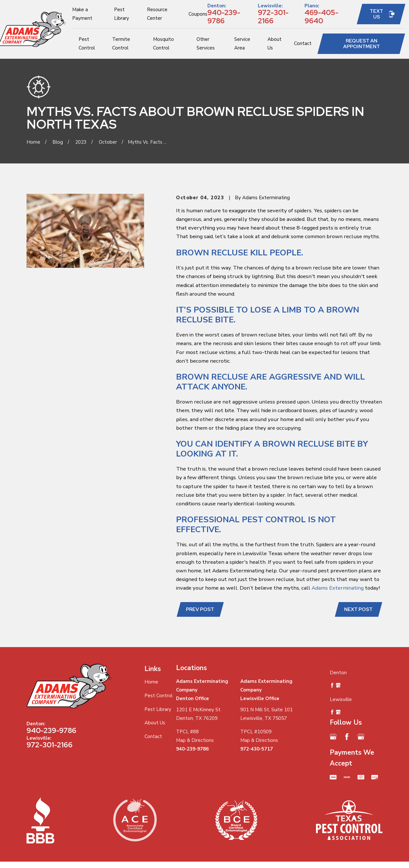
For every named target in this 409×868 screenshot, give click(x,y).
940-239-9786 (224, 17)
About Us (155, 723)
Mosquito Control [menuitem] (163, 44)
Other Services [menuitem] (206, 44)
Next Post (358, 609)
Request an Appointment (362, 44)
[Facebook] (347, 737)
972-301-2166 (273, 17)
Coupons (198, 14)
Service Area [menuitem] (242, 44)
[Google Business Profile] (333, 737)
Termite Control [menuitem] (121, 44)
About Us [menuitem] (274, 44)
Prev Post (200, 609)
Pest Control (158, 696)
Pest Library (158, 709)
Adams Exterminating (338, 588)
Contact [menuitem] (303, 43)
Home (151, 682)
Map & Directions (195, 740)
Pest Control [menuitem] (87, 44)
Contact (153, 736)
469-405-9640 (321, 17)
